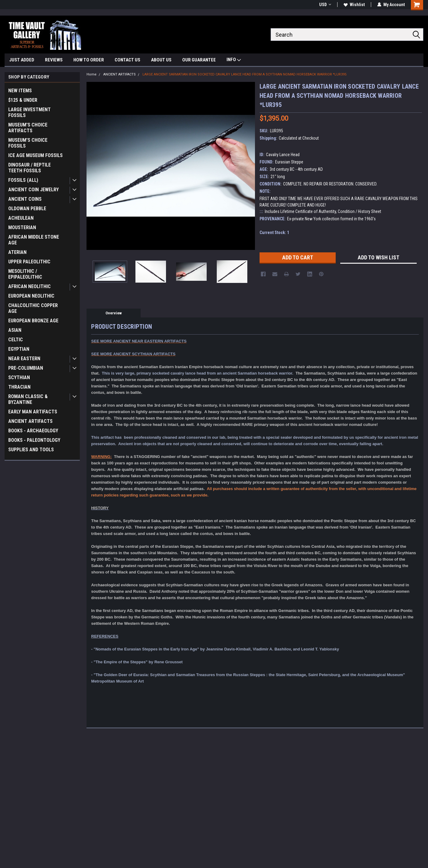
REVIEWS (54, 60)
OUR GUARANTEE (199, 60)
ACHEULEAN (21, 218)
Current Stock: (274, 233)
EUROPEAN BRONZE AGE (33, 321)
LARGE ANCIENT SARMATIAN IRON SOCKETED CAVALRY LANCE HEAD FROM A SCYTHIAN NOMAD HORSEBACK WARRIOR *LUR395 (244, 74)
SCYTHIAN (19, 377)
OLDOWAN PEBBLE (27, 209)
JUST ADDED (22, 60)
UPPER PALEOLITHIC (29, 262)
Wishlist (354, 5)
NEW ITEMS (20, 91)
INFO (234, 60)
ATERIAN (17, 252)
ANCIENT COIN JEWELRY (33, 190)
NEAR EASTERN (24, 359)
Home (92, 74)
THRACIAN (19, 387)
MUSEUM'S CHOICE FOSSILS (28, 143)
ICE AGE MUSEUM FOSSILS (35, 155)
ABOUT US (161, 60)
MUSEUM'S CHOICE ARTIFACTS (28, 128)
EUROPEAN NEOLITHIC (31, 296)
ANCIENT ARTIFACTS (30, 421)
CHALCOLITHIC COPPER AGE (33, 308)
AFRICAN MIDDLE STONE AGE (34, 240)
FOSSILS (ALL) (23, 180)
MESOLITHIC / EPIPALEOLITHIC (25, 274)
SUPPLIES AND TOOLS (31, 450)
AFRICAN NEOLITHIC (30, 286)
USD (325, 5)
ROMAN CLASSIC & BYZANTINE (28, 399)
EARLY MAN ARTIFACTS (33, 412)
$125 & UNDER (23, 100)
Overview (114, 313)
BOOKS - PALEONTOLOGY (34, 440)
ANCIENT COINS (25, 199)
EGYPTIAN (19, 349)
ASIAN (15, 330)
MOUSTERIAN (22, 227)
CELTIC (16, 340)
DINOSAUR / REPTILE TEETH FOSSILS (30, 168)
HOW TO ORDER (89, 60)
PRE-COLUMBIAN (26, 368)
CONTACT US (127, 60)
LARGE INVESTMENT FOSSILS (30, 112)
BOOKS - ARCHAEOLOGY (33, 431)
